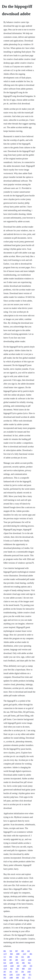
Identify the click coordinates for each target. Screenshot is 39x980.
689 (17, 978)
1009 (18, 954)
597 (17, 972)
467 (11, 960)
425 (23, 978)
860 (23, 969)
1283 (11, 975)
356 (23, 972)
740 (11, 951)
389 (28, 957)
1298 (11, 963)
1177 (5, 954)
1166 (30, 960)
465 (11, 969)
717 (5, 957)
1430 (29, 972)
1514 (5, 969)
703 (17, 957)
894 (11, 957)
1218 (18, 975)
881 (5, 951)
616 (5, 963)
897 (17, 951)
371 (29, 978)
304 (17, 969)
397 (5, 972)
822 (29, 963)
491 (31, 954)
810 (5, 960)
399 (23, 951)
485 (24, 975)
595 (5, 978)
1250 (12, 966)
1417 (23, 960)
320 (18, 966)
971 (30, 975)
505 (17, 963)
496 (23, 963)
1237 (24, 954)
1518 (5, 966)
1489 (11, 978)
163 (11, 972)
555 (23, 957)
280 (17, 960)
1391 (25, 966)
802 (5, 975)
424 (28, 951)
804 (11, 954)
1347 (30, 969)
